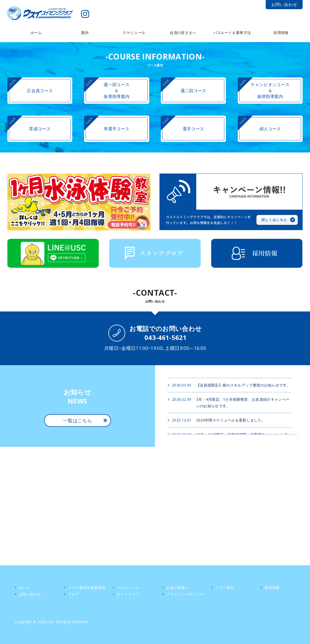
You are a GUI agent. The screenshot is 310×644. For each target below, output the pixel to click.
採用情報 (272, 588)
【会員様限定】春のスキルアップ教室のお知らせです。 (243, 385)
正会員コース (40, 91)
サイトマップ (128, 594)
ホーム (24, 588)
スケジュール (128, 588)
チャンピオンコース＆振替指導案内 (270, 90)
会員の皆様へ (177, 588)
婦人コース (270, 129)
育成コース (40, 129)
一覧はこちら (77, 420)
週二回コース (193, 91)
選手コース (193, 129)
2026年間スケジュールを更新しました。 (231, 420)
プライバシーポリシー (185, 594)
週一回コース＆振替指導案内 (117, 90)
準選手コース (117, 129)
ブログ (73, 594)
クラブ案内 (225, 588)
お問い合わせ (284, 4)
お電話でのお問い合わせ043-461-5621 (166, 333)
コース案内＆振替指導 (87, 588)
